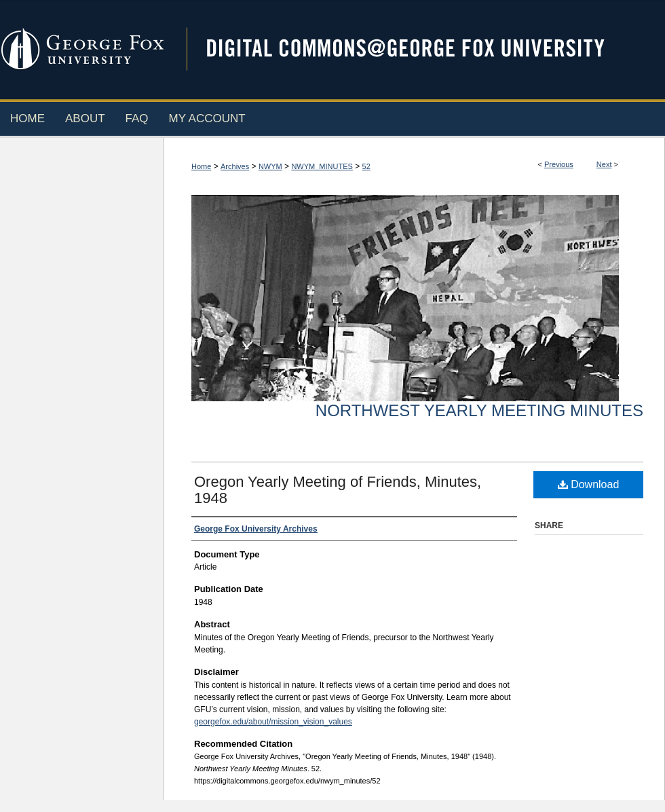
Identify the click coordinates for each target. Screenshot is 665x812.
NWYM (270, 166)
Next (604, 164)
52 (366, 166)
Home (201, 166)
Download (589, 484)
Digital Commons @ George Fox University (417, 49)
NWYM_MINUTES (322, 166)
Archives (235, 166)
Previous (559, 164)
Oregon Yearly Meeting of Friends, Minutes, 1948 (338, 490)
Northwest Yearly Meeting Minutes (479, 410)
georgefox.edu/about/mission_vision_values (273, 722)
